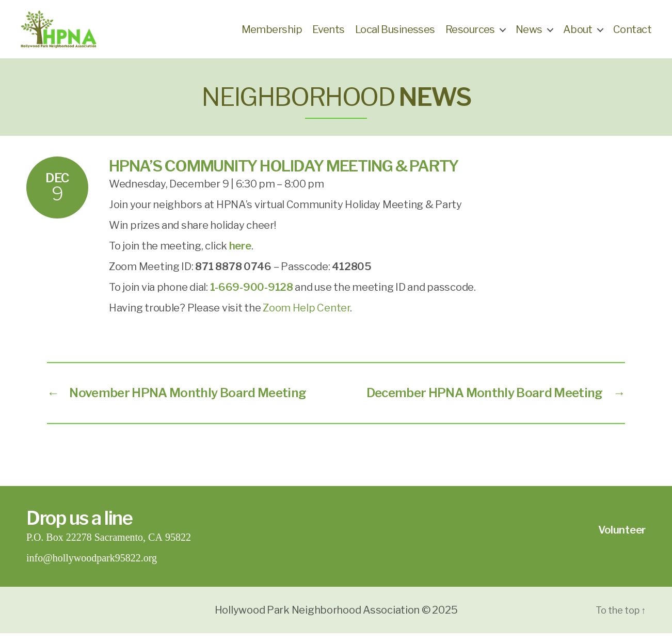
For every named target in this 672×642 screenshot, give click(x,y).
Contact (632, 34)
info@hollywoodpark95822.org (92, 567)
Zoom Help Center (306, 317)
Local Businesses (395, 34)
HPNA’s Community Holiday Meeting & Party (284, 175)
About (578, 34)
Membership (272, 34)
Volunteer (622, 539)
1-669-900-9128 (252, 296)
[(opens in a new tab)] (240, 255)
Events (329, 34)
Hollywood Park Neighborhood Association (317, 619)
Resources (470, 34)
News (529, 34)
